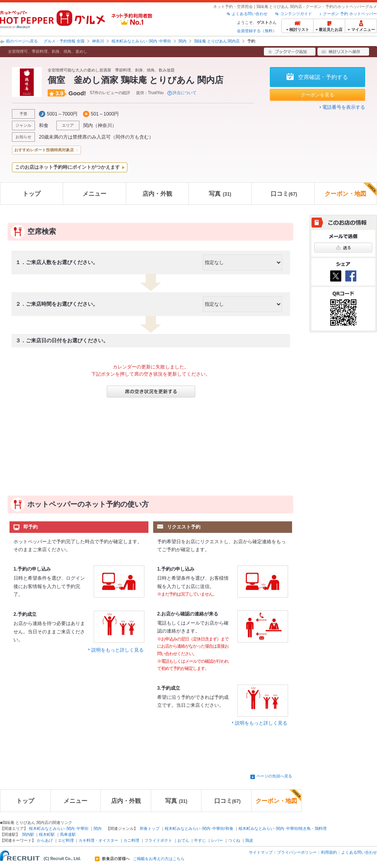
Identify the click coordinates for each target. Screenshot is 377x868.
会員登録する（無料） (257, 31)
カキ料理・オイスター (98, 840)
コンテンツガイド (296, 14)
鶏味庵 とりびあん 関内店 (217, 41)
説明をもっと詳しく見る (117, 650)
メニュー (94, 194)
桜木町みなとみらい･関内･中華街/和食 (199, 828)
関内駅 (28, 834)
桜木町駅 (47, 834)
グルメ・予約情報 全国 (64, 41)
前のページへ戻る (22, 41)
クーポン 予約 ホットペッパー (350, 14)
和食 (44, 125)
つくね (234, 840)
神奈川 (98, 41)
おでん (183, 840)
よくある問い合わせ (250, 14)
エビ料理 (66, 840)
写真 (220, 194)
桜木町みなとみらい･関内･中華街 (141, 41)
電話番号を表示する (344, 107)
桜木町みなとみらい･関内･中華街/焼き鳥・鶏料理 (283, 828)
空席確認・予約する (323, 77)
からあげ (45, 840)
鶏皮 (249, 840)
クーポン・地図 (351, 190)
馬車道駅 (68, 834)
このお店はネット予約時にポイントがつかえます (67, 167)
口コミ (284, 194)
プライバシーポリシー (297, 852)
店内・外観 (157, 194)
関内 (183, 41)
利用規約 (329, 852)
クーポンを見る (317, 95)
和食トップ (150, 828)
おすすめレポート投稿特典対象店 (44, 150)
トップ (32, 194)
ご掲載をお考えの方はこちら (159, 859)
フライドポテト (158, 840)
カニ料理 (131, 840)
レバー (217, 840)
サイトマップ (261, 852)
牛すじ (200, 840)
